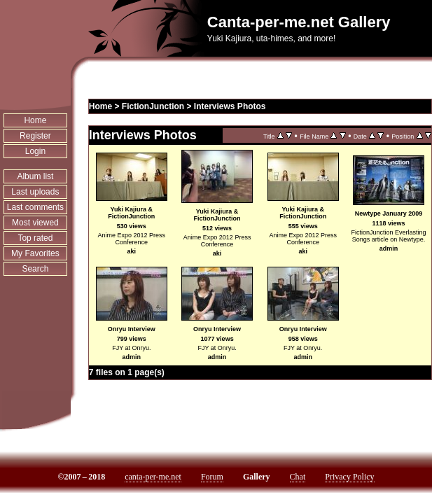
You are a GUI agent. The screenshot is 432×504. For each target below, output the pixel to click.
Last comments (35, 207)
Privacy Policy (349, 477)
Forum (212, 477)
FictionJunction (153, 106)
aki (132, 251)
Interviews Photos (230, 106)
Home (35, 120)
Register (35, 136)
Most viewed (35, 223)
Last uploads (35, 192)
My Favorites (35, 253)
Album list (35, 176)
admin (389, 248)
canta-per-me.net (153, 477)
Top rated (35, 238)
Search (35, 269)
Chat (298, 477)
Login (35, 151)
